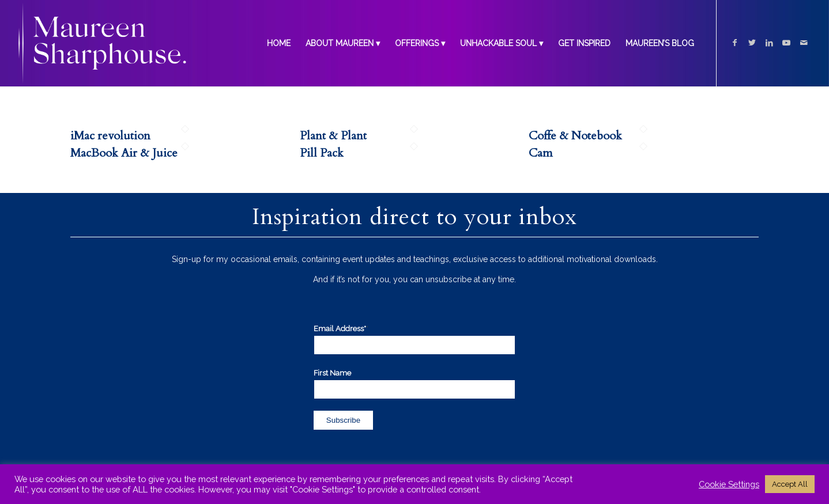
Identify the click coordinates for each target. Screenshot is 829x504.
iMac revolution (110, 136)
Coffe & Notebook (575, 136)
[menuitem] (279, 43)
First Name (332, 373)
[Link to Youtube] (786, 43)
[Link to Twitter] (752, 43)
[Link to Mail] (804, 43)
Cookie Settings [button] (729, 484)
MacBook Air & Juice (124, 153)
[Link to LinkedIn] (769, 43)
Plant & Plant (333, 136)
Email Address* (341, 329)
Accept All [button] (790, 484)
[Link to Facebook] (734, 43)
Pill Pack (322, 153)
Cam (541, 153)
